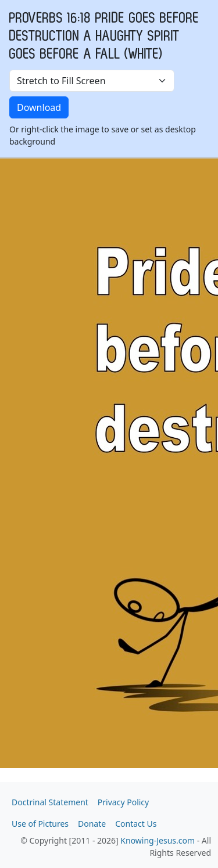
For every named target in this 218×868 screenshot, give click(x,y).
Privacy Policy (123, 802)
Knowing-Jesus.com (158, 840)
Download (39, 107)
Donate (92, 824)
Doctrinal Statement (50, 802)
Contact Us (136, 824)
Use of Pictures (40, 824)
